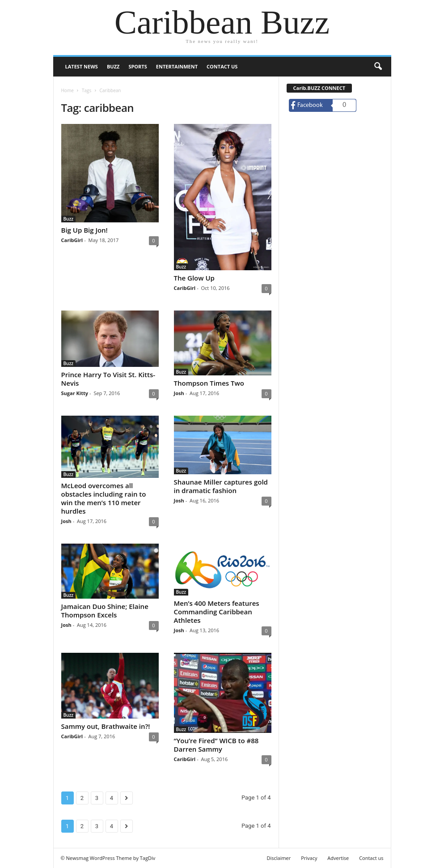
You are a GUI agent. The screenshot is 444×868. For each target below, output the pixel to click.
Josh (179, 393)
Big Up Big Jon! (85, 230)
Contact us (222, 66)
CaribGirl (72, 240)
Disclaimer (279, 858)
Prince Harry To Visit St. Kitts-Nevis (108, 379)
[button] (378, 67)
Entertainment (177, 66)
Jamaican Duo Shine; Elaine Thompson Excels (105, 611)
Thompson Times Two (209, 383)
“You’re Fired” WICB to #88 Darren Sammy (216, 745)
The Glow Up (194, 278)
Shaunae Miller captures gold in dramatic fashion (221, 486)
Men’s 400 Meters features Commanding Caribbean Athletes (217, 612)
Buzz (113, 66)
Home (68, 90)
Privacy (309, 858)
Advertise (338, 858)
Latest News (82, 66)
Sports (137, 66)
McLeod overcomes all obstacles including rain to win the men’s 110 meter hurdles (104, 498)
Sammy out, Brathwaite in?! (106, 726)
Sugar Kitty (75, 393)
